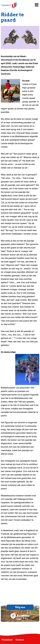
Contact (20, 640)
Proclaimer (7, 640)
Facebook (20, 616)
